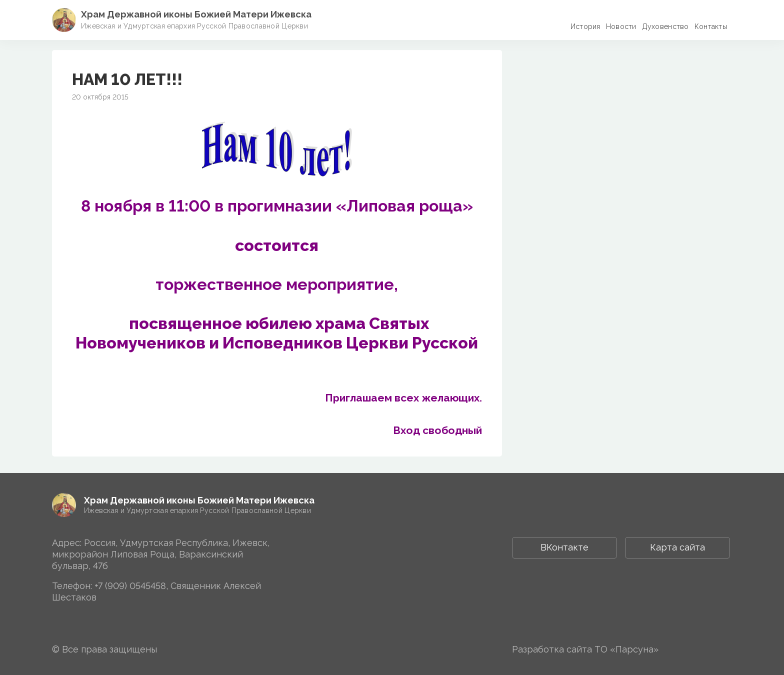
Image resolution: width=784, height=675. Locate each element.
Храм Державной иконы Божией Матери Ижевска (196, 14)
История (585, 26)
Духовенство (665, 26)
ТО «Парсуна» (626, 649)
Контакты (711, 26)
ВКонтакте (564, 547)
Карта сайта (677, 547)
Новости (621, 26)
